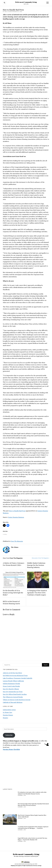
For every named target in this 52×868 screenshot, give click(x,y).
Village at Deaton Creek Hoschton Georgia (17, 700)
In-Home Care (7, 712)
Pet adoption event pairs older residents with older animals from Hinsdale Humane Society (32, 793)
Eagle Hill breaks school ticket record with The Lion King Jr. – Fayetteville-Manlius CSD (32, 839)
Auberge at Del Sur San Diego (12, 673)
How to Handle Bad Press (17, 511)
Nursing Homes (8, 715)
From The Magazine (17, 541)
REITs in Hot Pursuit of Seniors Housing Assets (11, 602)
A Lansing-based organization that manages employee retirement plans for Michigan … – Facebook (33, 827)
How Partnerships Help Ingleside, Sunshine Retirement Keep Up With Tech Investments (33, 805)
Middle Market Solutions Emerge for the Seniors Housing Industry (36, 565)
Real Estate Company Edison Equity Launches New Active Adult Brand (32, 816)
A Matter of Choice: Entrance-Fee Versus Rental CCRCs (14, 564)
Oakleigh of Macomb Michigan (13, 702)
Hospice (5, 718)
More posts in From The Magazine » (40, 558)
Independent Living (9, 710)
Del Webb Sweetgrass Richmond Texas (15, 675)
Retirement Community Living (26, 2)
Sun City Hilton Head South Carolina (15, 694)
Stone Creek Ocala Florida (11, 686)
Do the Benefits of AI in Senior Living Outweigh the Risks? (13, 593)
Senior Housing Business (16, 517)
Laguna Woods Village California (13, 681)
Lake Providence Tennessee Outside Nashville (18, 678)
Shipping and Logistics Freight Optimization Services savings (26, 866)
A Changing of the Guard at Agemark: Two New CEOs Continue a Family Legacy (37, 593)
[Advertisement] (26, 774)
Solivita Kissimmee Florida (11, 684)
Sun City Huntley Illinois (11, 689)
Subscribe (9, 735)
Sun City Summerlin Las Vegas (13, 692)
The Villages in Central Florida (13, 697)
